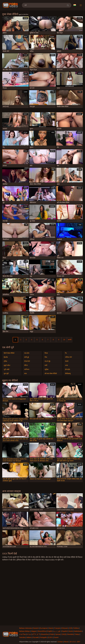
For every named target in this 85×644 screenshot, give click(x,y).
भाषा (75, 5)
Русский (36, 637)
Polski (52, 634)
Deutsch (36, 628)
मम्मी (46, 365)
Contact (60, 642)
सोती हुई (27, 357)
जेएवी (67, 361)
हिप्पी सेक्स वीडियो (9, 353)
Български (44, 628)
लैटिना (26, 365)
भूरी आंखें (6, 369)
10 (64, 340)
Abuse (66, 642)
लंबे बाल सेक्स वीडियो (51, 373)
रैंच (66, 353)
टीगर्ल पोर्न (27, 361)
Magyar (34, 631)
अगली (70, 340)
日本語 (64, 634)
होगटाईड (68, 369)
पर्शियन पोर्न (69, 357)
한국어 (50, 637)
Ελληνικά (65, 628)
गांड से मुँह (47, 361)
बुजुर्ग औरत (7, 365)
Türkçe (77, 634)
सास (25, 373)
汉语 (71, 628)
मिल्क (46, 353)
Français (57, 628)
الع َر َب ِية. (57, 631)
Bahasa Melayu (25, 631)
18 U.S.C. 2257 (75, 642)
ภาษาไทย (22, 634)
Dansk (51, 628)
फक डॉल (27, 353)
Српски (58, 634)
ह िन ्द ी (36, 634)
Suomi (56, 637)
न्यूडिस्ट (47, 369)
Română (70, 634)
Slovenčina (45, 634)
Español (65, 631)
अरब (66, 365)
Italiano (29, 637)
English (50, 631)
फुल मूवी (6, 373)
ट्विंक (5, 361)
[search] (68, 5)
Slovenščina (42, 631)
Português (43, 637)
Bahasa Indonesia (25, 628)
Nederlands (78, 631)
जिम (46, 357)
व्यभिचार (27, 369)
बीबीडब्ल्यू (68, 373)
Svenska (22, 637)
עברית (29, 634)
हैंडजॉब (6, 357)
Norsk (71, 631)
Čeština (76, 628)
